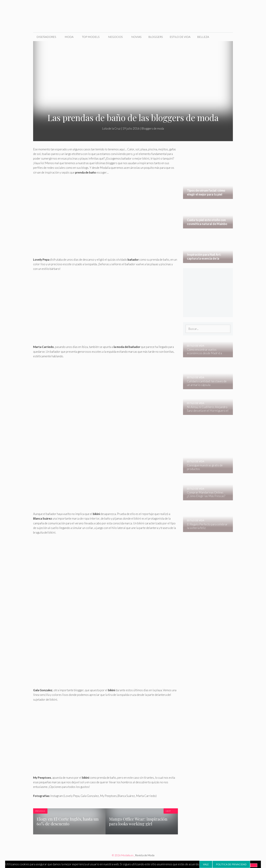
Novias (136, 37)
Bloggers (156, 37)
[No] (254, 865)
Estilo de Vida (180, 37)
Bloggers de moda (153, 128)
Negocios (115, 37)
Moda (69, 37)
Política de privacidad (231, 864)
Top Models (91, 37)
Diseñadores (46, 37)
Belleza (203, 37)
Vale (206, 864)
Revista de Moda (145, 855)
